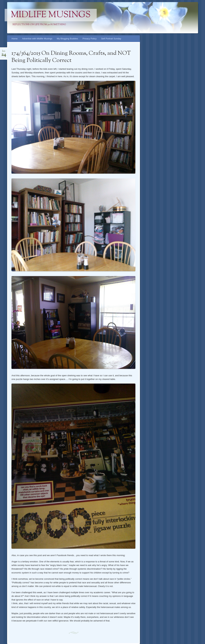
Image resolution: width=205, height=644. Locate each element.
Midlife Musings (51, 15)
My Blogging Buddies (67, 39)
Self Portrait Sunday (111, 39)
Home (15, 39)
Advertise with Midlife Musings (37, 39)
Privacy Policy (89, 39)
